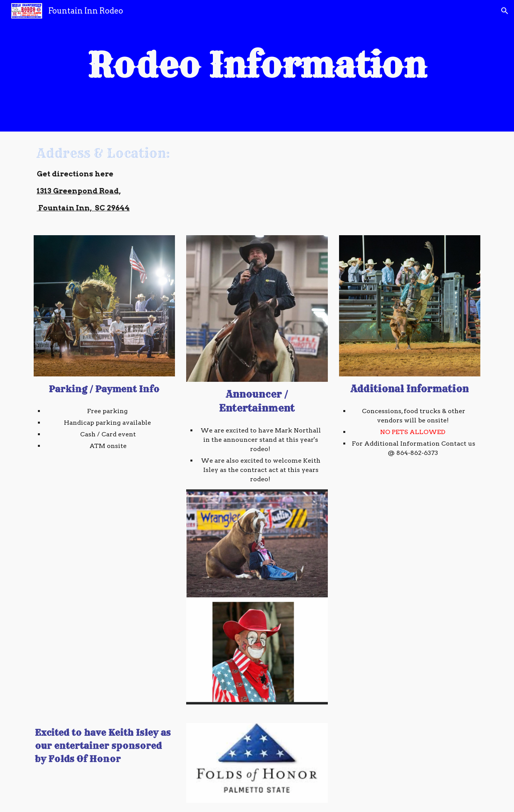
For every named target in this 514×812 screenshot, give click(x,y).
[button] (505, 11)
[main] (257, 66)
